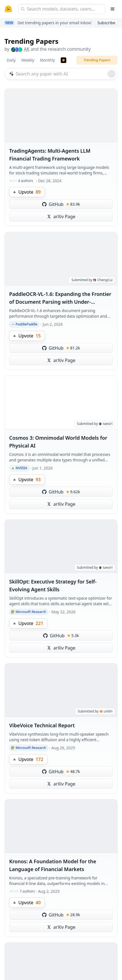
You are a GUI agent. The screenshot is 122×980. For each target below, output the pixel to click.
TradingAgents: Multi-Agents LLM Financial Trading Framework (50, 155)
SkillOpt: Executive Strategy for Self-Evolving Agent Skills (53, 585)
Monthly (47, 60)
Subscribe (106, 23)
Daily (11, 60)
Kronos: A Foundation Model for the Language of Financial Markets (53, 865)
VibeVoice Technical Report (42, 725)
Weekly (28, 60)
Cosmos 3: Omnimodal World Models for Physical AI (58, 442)
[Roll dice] (111, 74)
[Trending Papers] (64, 60)
